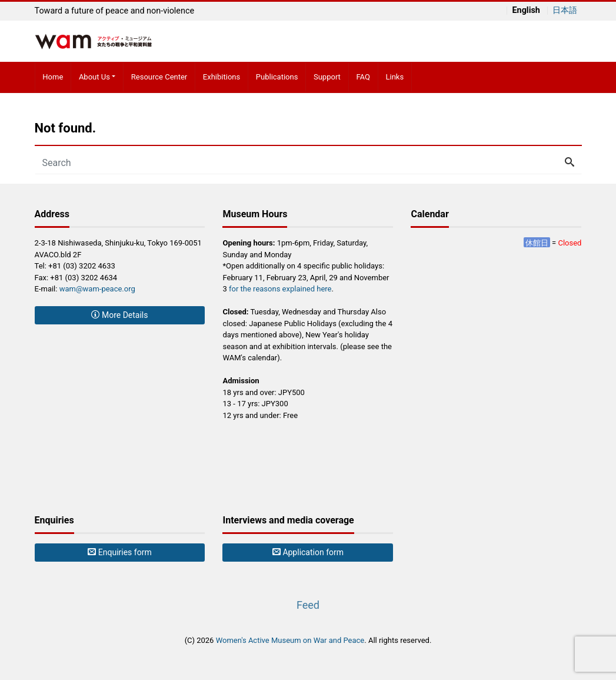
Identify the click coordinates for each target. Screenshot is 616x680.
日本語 (565, 11)
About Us (94, 77)
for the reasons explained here (280, 289)
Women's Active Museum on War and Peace (290, 640)
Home (53, 77)
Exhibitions (222, 77)
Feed (308, 605)
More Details (119, 315)
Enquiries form (119, 552)
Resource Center (159, 77)
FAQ (363, 77)
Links (395, 77)
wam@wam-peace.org (97, 289)
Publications (277, 77)
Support (327, 77)
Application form (308, 552)
